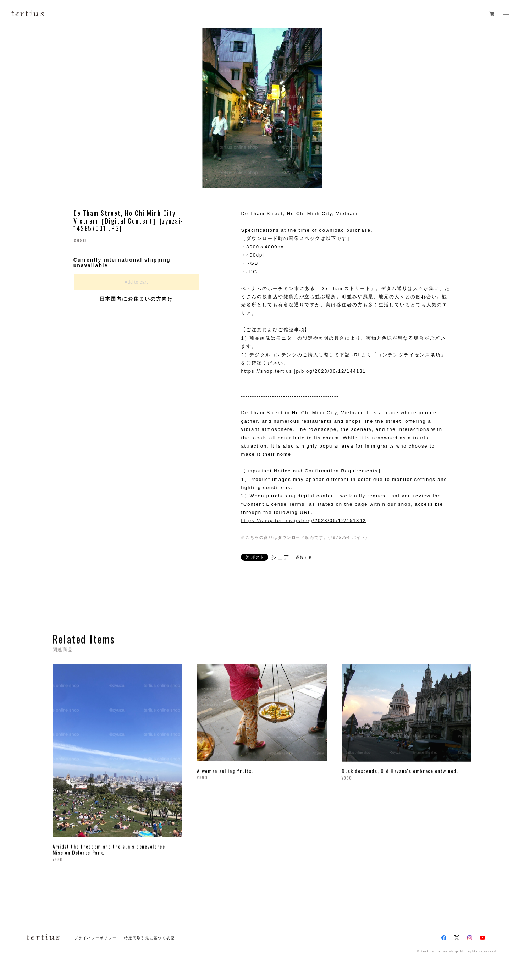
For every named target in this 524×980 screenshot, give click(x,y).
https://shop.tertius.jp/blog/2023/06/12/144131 (303, 371)
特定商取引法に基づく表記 (150, 938)
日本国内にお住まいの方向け (136, 299)
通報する (304, 557)
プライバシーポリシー (95, 938)
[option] (262, 108)
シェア (280, 558)
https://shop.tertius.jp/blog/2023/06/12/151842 (303, 521)
